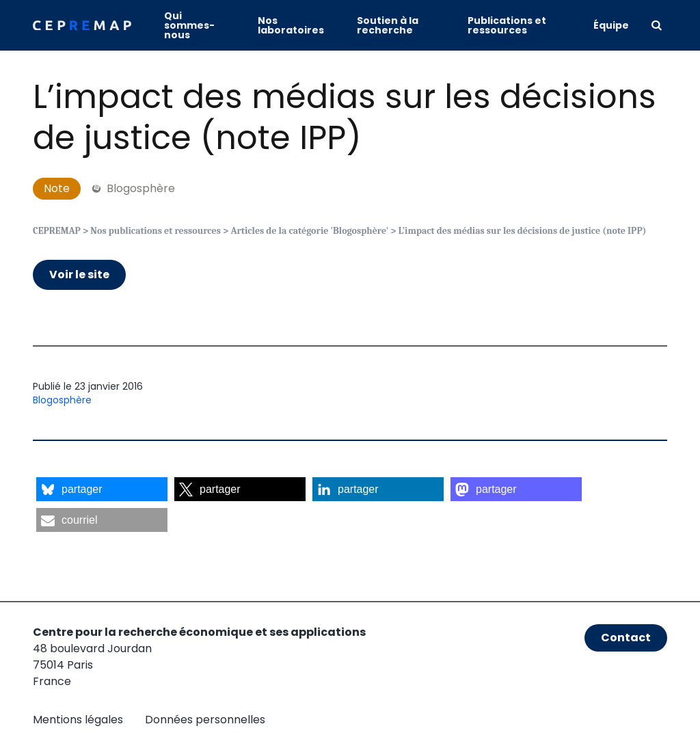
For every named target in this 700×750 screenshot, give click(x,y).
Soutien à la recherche (388, 25)
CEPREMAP (57, 231)
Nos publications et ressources (156, 231)
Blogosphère (62, 400)
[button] (102, 489)
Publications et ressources (507, 25)
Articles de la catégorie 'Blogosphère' (309, 231)
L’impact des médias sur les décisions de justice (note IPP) (345, 117)
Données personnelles (205, 720)
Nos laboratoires (291, 25)
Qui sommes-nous (189, 25)
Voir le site (79, 274)
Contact (626, 638)
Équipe (611, 25)
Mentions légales (78, 720)
